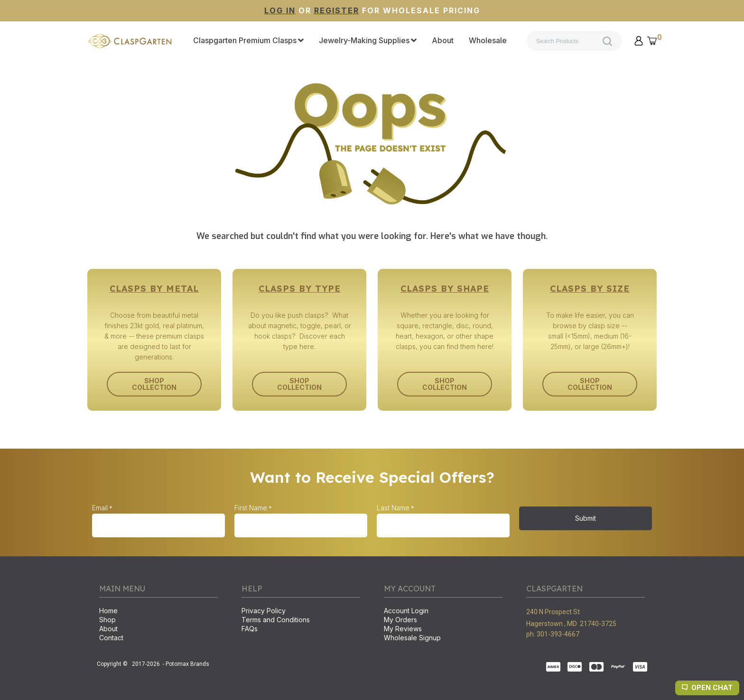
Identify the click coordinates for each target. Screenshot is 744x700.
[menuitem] (248, 41)
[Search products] (574, 41)
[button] (639, 41)
